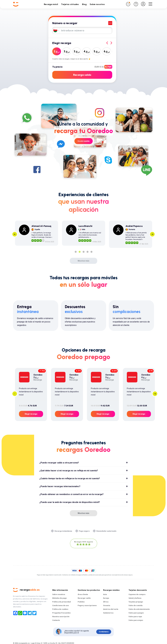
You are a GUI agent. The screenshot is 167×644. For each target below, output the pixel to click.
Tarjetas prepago (136, 602)
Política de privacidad (62, 602)
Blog (84, 4)
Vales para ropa (135, 617)
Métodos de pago (59, 598)
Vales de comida (136, 605)
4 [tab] (87, 252)
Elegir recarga (31, 414)
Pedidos (81, 602)
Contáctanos (104, 632)
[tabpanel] (37, 233)
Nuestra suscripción (61, 617)
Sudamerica (108, 613)
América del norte (111, 609)
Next (152, 234)
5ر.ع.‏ (97, 51)
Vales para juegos (136, 613)
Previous (15, 234)
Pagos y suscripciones (87, 605)
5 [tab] (91, 252)
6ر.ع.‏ (107, 51)
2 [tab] (80, 252)
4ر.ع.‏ (87, 51)
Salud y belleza (135, 598)
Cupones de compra (137, 594)
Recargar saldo (84, 598)
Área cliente (83, 594)
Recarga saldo (82, 75)
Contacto (56, 620)
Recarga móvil (51, 4)
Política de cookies (60, 609)
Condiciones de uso (61, 605)
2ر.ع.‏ (57, 51)
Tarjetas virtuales (70, 4)
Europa (106, 598)
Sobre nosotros (97, 4)
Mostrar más (84, 261)
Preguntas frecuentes (61, 613)
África (106, 602)
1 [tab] (76, 252)
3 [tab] (84, 252)
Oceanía (107, 605)
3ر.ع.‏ (67, 51)
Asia (105, 594)
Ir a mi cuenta (84, 141)
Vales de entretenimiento (139, 609)
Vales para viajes (136, 620)
